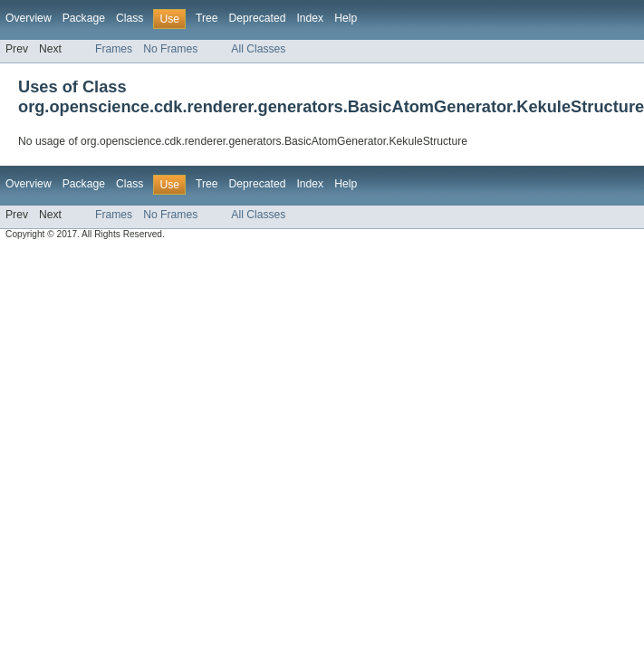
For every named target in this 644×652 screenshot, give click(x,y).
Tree (207, 18)
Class (130, 18)
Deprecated (258, 18)
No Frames (170, 49)
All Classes (258, 49)
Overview (29, 18)
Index (310, 18)
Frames (114, 49)
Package (84, 18)
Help (346, 18)
